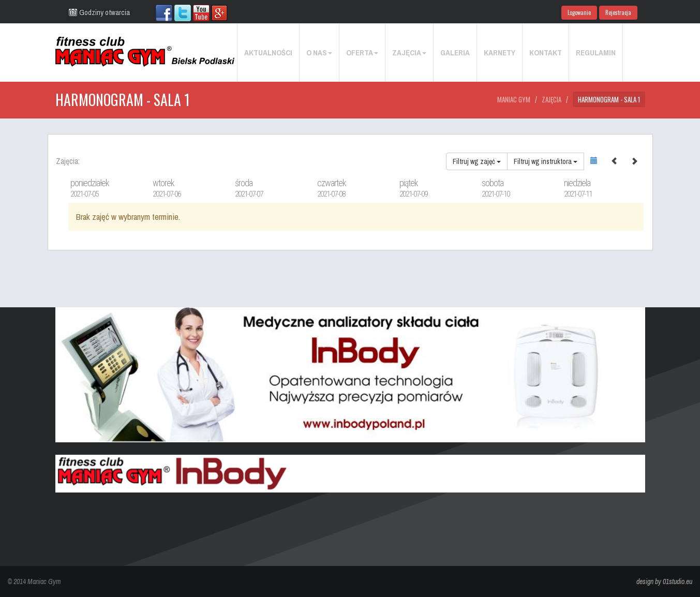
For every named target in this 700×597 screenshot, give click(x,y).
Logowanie (579, 12)
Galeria (455, 53)
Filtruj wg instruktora (546, 161)
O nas (319, 53)
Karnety (500, 53)
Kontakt (546, 53)
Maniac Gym (514, 99)
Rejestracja (618, 12)
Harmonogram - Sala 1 (609, 99)
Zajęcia (409, 53)
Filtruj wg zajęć (477, 161)
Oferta (362, 53)
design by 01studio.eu (664, 581)
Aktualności (268, 53)
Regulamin (596, 53)
